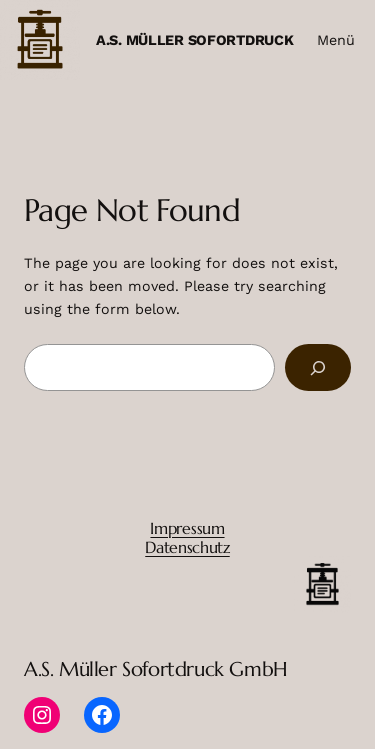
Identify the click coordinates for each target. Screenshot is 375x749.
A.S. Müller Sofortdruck (194, 40)
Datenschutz (187, 547)
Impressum (187, 528)
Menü (336, 40)
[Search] (318, 367)
